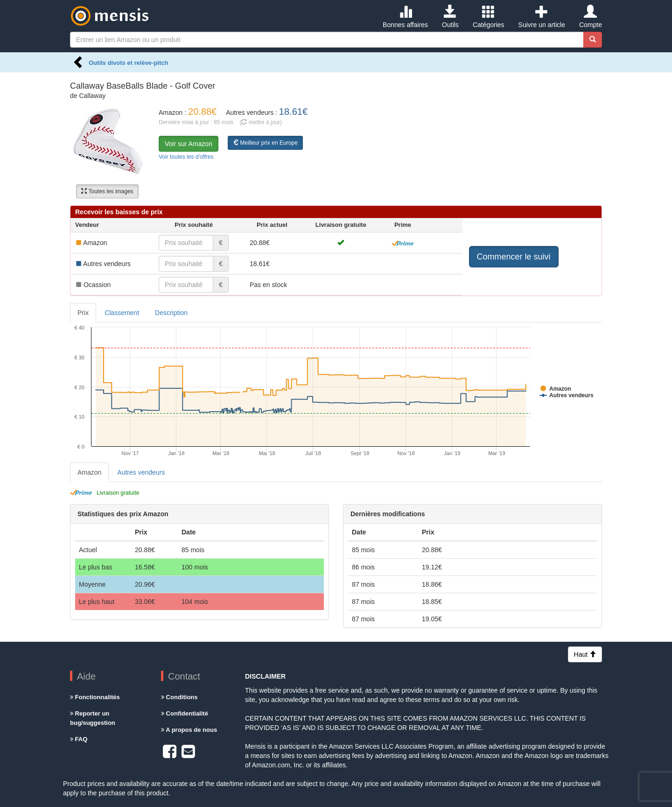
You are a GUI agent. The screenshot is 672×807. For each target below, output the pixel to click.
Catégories (489, 17)
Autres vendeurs (141, 472)
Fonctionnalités (95, 697)
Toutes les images (107, 191)
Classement (122, 313)
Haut (585, 654)
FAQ (79, 739)
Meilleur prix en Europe (265, 143)
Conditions (179, 697)
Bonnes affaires (405, 17)
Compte (591, 17)
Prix (83, 313)
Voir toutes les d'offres (186, 157)
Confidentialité (185, 713)
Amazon (89, 472)
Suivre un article (542, 17)
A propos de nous (189, 730)
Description (171, 313)
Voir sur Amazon (189, 144)
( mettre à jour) (261, 122)
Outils (450, 17)
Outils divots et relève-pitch (129, 63)
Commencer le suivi (514, 257)
